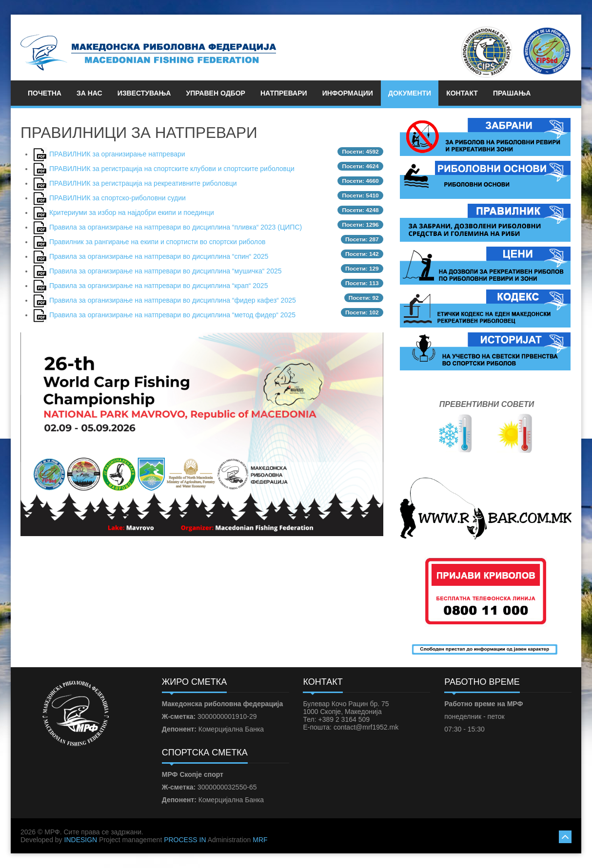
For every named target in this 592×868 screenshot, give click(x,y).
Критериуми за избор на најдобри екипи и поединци (132, 212)
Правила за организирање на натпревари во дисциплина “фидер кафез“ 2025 (173, 300)
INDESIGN (81, 840)
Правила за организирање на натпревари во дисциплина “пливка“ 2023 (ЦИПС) (176, 227)
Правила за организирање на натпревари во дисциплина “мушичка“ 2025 (166, 271)
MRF (260, 840)
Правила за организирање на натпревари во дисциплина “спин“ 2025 (159, 256)
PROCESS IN (185, 840)
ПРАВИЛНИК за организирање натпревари (117, 154)
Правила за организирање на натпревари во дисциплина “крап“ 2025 (159, 286)
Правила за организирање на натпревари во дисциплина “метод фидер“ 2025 (172, 315)
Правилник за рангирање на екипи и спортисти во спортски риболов (157, 242)
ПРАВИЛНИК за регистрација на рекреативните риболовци (143, 183)
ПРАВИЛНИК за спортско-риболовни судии (118, 198)
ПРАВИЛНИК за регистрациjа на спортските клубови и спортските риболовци (172, 169)
